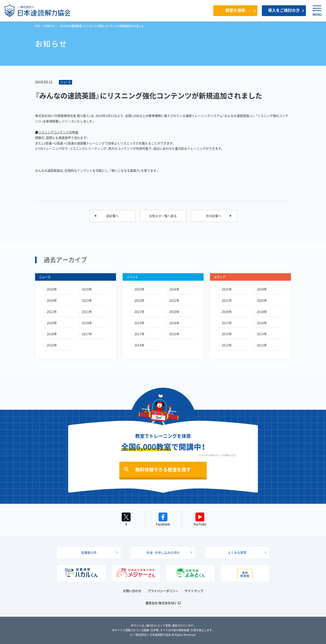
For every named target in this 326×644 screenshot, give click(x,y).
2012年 (260, 345)
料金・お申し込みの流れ (163, 552)
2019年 (86, 323)
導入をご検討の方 (284, 10)
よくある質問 (237, 552)
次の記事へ (214, 216)
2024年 (51, 300)
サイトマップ (194, 591)
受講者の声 (89, 552)
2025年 (86, 289)
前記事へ (112, 216)
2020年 (51, 323)
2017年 (86, 334)
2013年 (225, 345)
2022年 (51, 312)
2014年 (138, 345)
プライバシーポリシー (163, 591)
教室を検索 (235, 10)
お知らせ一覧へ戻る (163, 216)
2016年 (51, 345)
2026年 (51, 289)
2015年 (225, 334)
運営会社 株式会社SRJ (161, 603)
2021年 (86, 312)
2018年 (51, 334)
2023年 (86, 300)
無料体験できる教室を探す (163, 470)
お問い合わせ (132, 591)
